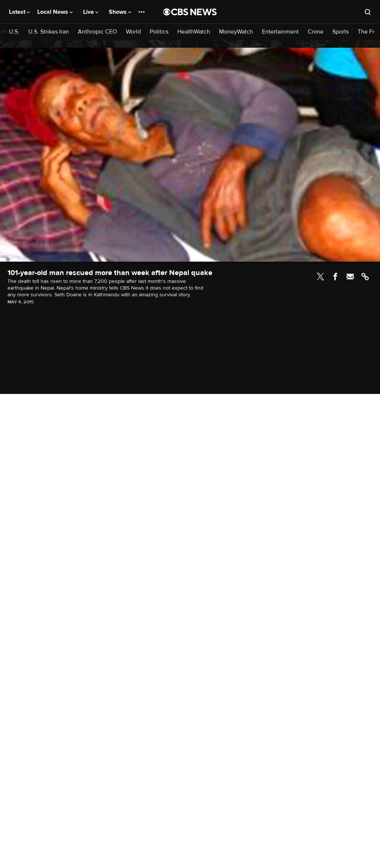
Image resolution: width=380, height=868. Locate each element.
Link (365, 277)
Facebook (335, 277)
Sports (341, 32)
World (133, 32)
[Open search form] (368, 12)
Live (91, 12)
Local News (55, 12)
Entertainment (280, 32)
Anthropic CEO (97, 32)
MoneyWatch (236, 32)
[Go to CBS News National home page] (190, 12)
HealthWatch (194, 32)
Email (350, 277)
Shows (120, 12)
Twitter (320, 277)
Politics (159, 32)
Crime (316, 32)
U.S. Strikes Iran (49, 32)
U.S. (14, 32)
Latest (19, 12)
